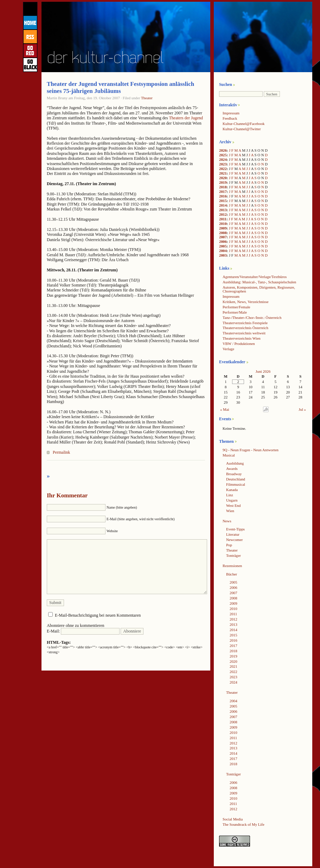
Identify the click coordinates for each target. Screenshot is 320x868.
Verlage (228, 349)
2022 (223, 169)
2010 (223, 224)
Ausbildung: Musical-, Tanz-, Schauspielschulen (259, 282)
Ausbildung (235, 463)
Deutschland (236, 479)
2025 (223, 155)
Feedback (230, 118)
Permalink (61, 452)
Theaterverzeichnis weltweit (244, 333)
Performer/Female (236, 307)
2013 (223, 210)
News (227, 521)
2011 (223, 219)
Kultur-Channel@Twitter (242, 129)
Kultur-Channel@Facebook (244, 124)
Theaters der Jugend (186, 118)
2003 (223, 255)
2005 (223, 246)
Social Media (233, 819)
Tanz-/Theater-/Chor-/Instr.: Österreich (252, 317)
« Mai (225, 409)
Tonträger (233, 555)
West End (233, 505)
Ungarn (232, 500)
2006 (223, 241)
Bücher (232, 574)
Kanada (232, 490)
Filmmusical (236, 484)
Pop (229, 545)
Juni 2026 (263, 371)
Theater (147, 98)
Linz (230, 495)
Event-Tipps (235, 529)
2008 (223, 233)
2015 (223, 201)
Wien (230, 511)
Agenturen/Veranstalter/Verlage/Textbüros (255, 277)
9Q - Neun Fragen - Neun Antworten (251, 450)
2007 (223, 237)
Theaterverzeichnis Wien (242, 338)
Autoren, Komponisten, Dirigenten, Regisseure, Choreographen (259, 289)
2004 (223, 251)
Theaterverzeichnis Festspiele (245, 323)
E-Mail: (83, 631)
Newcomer (234, 540)
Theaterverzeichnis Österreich (245, 328)
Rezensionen (232, 566)
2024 (223, 159)
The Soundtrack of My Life (244, 824)
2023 (223, 164)
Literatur (233, 534)
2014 (223, 205)
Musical (229, 455)
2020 (223, 178)
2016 (223, 196)
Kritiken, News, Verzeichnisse (246, 302)
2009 (223, 228)
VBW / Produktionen (239, 344)
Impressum (231, 113)
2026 (223, 150)
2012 (223, 214)
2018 (223, 187)
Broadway (234, 474)
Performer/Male (235, 312)
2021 (223, 173)
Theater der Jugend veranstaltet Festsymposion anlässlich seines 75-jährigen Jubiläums (120, 87)
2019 (223, 182)
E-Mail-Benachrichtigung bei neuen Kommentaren (98, 615)
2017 (223, 191)
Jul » (302, 409)
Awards (232, 468)
